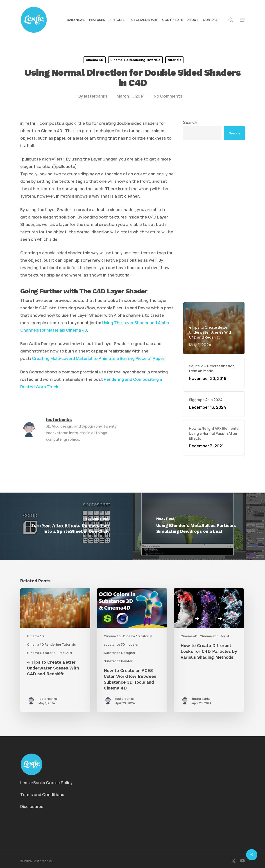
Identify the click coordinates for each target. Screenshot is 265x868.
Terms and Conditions (42, 794)
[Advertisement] (214, 221)
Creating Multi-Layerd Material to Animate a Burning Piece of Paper (98, 358)
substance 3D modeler (121, 644)
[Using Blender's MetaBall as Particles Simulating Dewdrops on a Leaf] (199, 526)
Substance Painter (118, 661)
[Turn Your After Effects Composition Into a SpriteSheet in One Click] (66, 526)
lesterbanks (96, 96)
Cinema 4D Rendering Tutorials (135, 60)
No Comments (168, 96)
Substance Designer (120, 653)
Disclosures (32, 806)
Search (190, 122)
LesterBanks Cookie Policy (46, 783)
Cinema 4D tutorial (42, 653)
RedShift (65, 653)
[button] (242, 20)
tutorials (174, 60)
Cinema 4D (95, 60)
